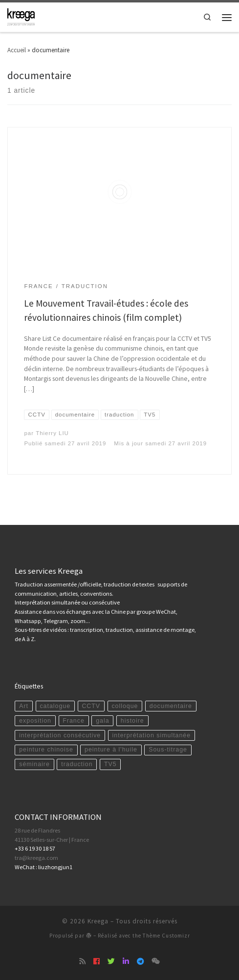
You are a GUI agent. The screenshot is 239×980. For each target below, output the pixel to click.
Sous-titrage (168, 750)
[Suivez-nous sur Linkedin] (126, 961)
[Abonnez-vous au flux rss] (82, 961)
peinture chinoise (46, 750)
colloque (125, 706)
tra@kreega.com (36, 858)
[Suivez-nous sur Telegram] (140, 961)
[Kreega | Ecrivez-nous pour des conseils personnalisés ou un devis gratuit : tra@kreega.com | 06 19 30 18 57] (21, 16)
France (74, 721)
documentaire (171, 706)
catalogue (55, 706)
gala (102, 721)
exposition (35, 721)
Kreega (98, 921)
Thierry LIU (52, 433)
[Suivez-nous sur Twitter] (111, 961)
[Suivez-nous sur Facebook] (97, 961)
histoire (132, 721)
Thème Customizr (166, 936)
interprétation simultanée (152, 735)
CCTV (91, 706)
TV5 (110, 764)
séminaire (34, 764)
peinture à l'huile (111, 750)
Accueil (17, 50)
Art (24, 706)
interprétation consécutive (60, 735)
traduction (77, 764)
